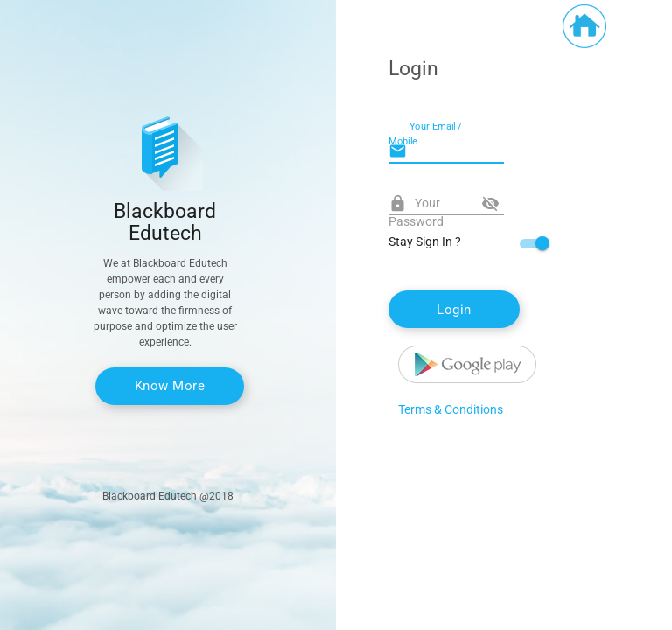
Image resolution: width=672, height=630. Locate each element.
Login (454, 310)
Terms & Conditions (451, 409)
